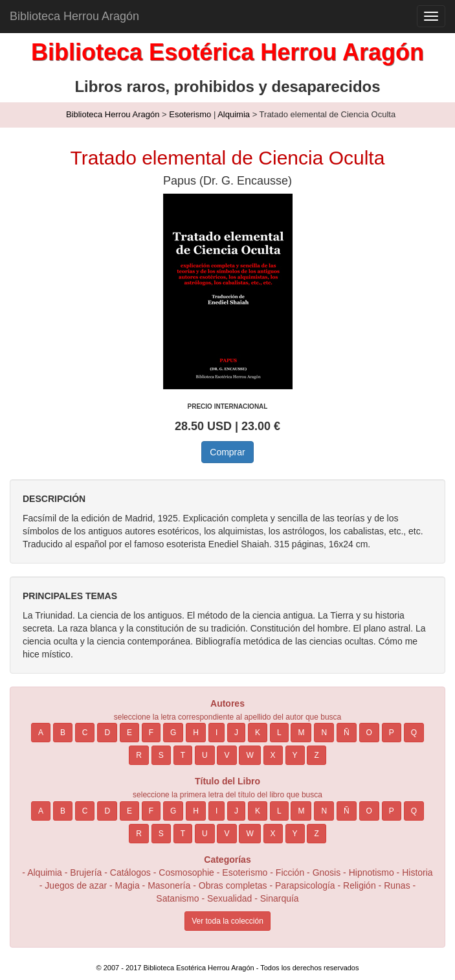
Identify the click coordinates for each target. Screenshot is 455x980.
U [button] (205, 755)
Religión (360, 885)
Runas (398, 885)
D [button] (107, 733)
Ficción (290, 872)
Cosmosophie (186, 872)
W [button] (250, 755)
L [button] (279, 733)
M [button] (301, 733)
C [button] (85, 733)
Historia (417, 872)
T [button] (183, 755)
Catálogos (130, 872)
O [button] (369, 733)
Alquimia (234, 114)
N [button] (324, 733)
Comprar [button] (227, 452)
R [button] (139, 755)
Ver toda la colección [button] (227, 921)
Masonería (169, 885)
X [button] (273, 755)
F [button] (151, 733)
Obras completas (233, 885)
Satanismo (177, 898)
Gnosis (327, 872)
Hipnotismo (372, 872)
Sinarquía (280, 898)
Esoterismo (190, 114)
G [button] (173, 733)
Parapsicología (305, 885)
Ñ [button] (347, 733)
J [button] (236, 733)
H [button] (196, 733)
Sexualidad (229, 898)
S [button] (161, 755)
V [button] (227, 755)
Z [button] (316, 755)
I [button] (216, 733)
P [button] (392, 733)
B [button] (63, 733)
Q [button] (414, 733)
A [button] (41, 733)
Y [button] (295, 755)
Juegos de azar (76, 885)
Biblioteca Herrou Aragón (74, 16)
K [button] (258, 733)
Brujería (86, 872)
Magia (128, 885)
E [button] (129, 733)
